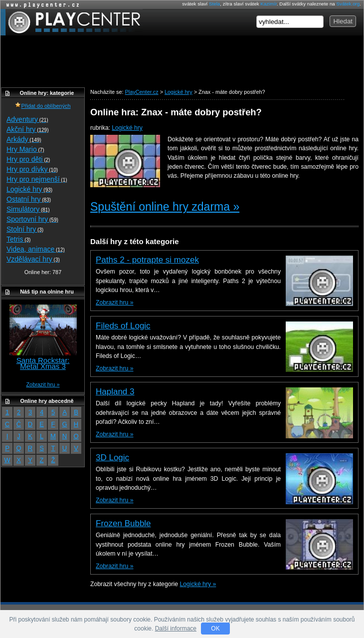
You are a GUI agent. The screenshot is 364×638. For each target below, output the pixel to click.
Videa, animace (36, 249)
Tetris (18, 239)
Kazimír (269, 4)
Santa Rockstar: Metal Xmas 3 (43, 363)
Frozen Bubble (123, 523)
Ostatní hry (29, 199)
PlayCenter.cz (72, 22)
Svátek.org (348, 4)
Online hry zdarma (40, 5)
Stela (214, 4)
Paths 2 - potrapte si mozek (147, 260)
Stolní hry (25, 229)
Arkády (24, 139)
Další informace (176, 629)
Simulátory (28, 209)
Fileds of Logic (123, 326)
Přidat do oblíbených (43, 106)
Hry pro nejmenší (37, 179)
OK (215, 629)
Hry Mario (25, 149)
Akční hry (27, 129)
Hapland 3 (115, 392)
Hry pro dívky (32, 169)
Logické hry (127, 128)
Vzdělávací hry (33, 259)
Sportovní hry (32, 219)
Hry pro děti (28, 159)
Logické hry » (198, 584)
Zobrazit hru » (114, 303)
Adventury (27, 119)
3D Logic (112, 458)
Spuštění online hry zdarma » (165, 207)
